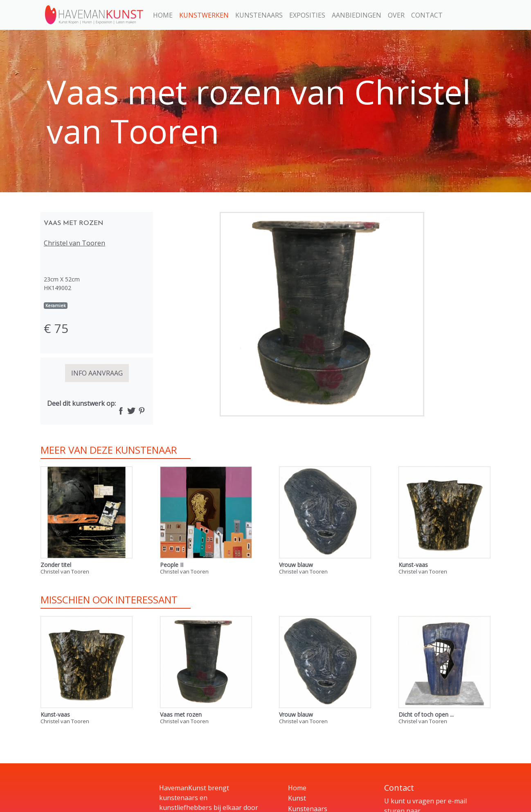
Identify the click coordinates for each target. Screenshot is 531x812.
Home (163, 15)
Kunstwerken (204, 15)
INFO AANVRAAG (97, 373)
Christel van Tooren (74, 243)
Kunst (297, 798)
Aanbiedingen (357, 15)
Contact (427, 15)
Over (396, 15)
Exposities (307, 15)
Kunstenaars (259, 15)
